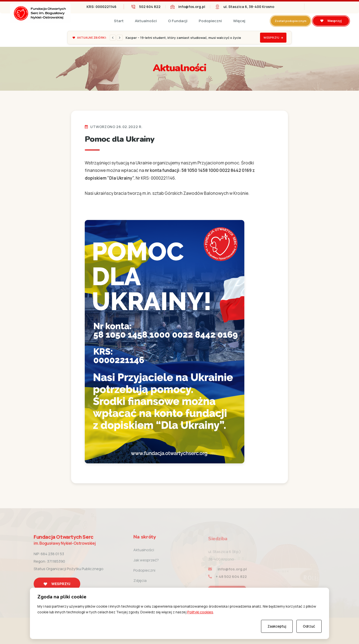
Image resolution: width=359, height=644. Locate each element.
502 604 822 (150, 7)
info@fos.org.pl (192, 7)
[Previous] (113, 38)
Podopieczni (210, 21)
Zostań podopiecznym (291, 21)
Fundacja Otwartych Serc (65, 544)
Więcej (239, 21)
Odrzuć (309, 626)
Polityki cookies (200, 612)
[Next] (120, 38)
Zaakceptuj (277, 626)
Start (119, 21)
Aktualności (146, 21)
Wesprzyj (331, 21)
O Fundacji (178, 21)
